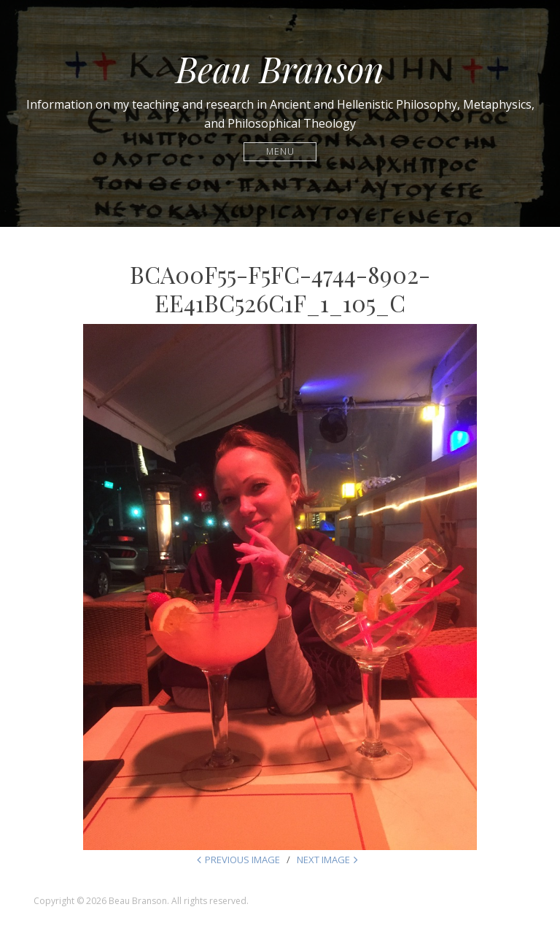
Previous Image (242, 860)
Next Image (323, 860)
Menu (280, 151)
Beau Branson (280, 69)
